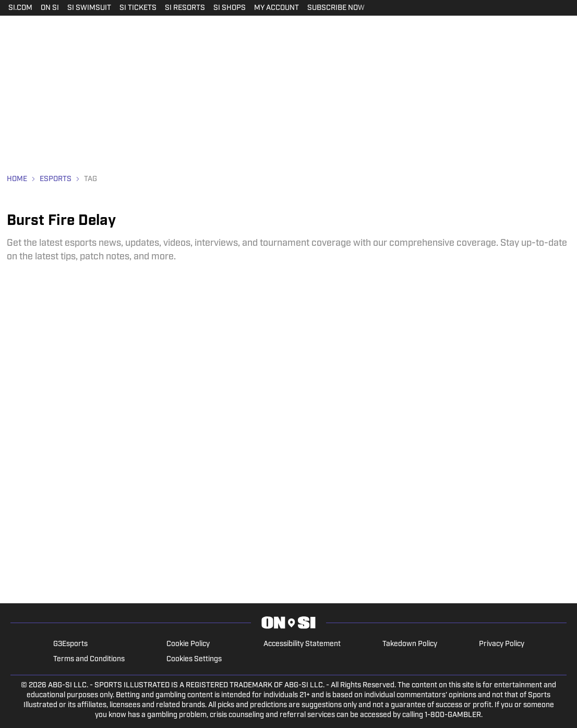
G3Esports (70, 644)
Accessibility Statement (302, 644)
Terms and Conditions (89, 659)
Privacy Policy (502, 644)
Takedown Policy (410, 644)
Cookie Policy (188, 644)
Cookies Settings (194, 659)
